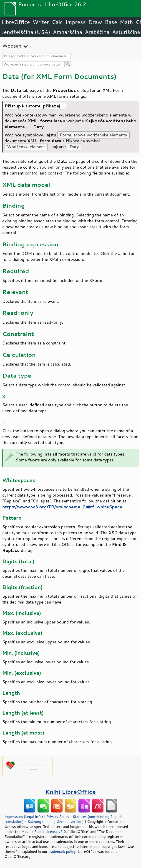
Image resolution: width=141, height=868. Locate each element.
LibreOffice (16, 22)
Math (126, 22)
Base (111, 22)
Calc (57, 22)
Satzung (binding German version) (56, 822)
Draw (95, 22)
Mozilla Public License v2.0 (44, 832)
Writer (41, 22)
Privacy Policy (58, 817)
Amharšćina (68, 32)
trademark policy (62, 851)
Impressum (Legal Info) (24, 817)
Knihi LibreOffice (70, 792)
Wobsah (12, 46)
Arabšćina (97, 32)
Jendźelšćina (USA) (26, 32)
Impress (76, 22)
